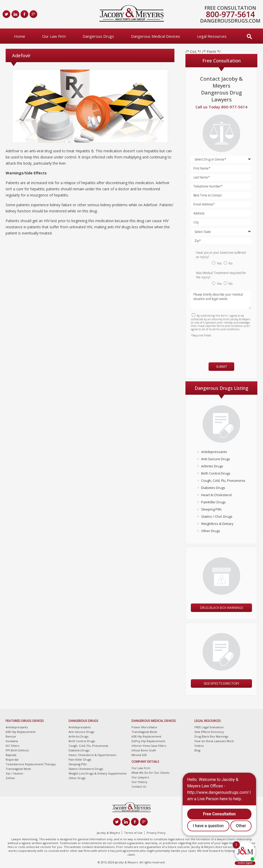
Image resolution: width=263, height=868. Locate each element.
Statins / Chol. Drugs (217, 516)
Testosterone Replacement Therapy (31, 764)
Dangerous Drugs (98, 36)
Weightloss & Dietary (217, 524)
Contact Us (139, 786)
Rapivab (11, 755)
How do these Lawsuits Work (214, 741)
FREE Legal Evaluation (209, 727)
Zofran (10, 778)
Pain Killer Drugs (80, 759)
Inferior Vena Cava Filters (149, 746)
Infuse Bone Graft (144, 750)
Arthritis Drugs (212, 466)
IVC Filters (12, 746)
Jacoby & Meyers (108, 833)
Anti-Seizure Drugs (216, 459)
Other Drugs (211, 531)
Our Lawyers (140, 777)
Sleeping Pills (211, 509)
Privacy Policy (156, 833)
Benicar (11, 736)
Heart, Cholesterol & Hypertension (92, 755)
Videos (199, 746)
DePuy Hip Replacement (148, 741)
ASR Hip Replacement (21, 732)
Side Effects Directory (222, 683)
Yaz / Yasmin (14, 773)
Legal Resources (212, 36)
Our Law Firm (54, 36)
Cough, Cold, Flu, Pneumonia (223, 480)
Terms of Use (133, 833)
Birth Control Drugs (216, 473)
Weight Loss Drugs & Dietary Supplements (97, 773)
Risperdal (12, 759)
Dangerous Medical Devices (156, 36)
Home (20, 36)
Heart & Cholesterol (216, 495)
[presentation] (221, 347)
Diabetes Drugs (213, 488)
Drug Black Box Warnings (222, 608)
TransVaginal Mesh (144, 732)
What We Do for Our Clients (150, 773)
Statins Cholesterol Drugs (86, 769)
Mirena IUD (139, 755)
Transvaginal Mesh (18, 769)
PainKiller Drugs (213, 502)
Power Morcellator (144, 727)
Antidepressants (214, 452)
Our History (139, 782)
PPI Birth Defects (17, 750)
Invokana (12, 741)
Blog (197, 750)
